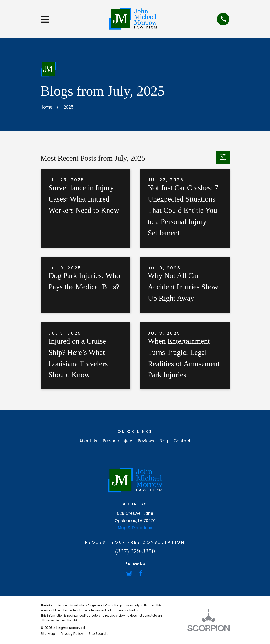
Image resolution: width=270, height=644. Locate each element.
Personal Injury (118, 441)
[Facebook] (141, 573)
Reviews (146, 441)
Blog (164, 441)
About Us (88, 441)
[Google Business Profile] (129, 573)
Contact (182, 441)
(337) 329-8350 (135, 551)
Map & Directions (135, 528)
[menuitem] (48, 634)
